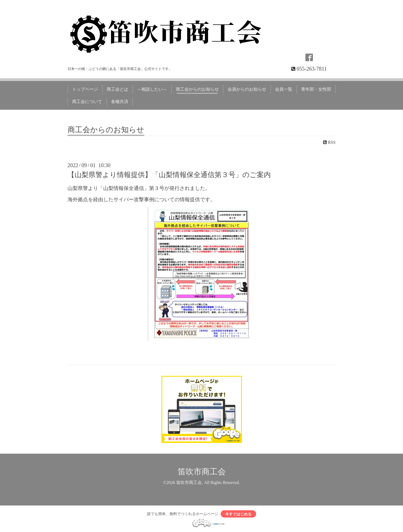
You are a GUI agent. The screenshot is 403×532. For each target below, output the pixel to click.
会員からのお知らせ (247, 89)
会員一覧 (284, 89)
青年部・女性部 (316, 89)
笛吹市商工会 (202, 471)
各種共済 (120, 102)
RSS (329, 142)
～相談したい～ (152, 89)
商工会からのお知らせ (197, 89)
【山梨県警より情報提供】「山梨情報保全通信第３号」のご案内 (169, 175)
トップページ (85, 89)
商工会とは (117, 89)
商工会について (87, 102)
